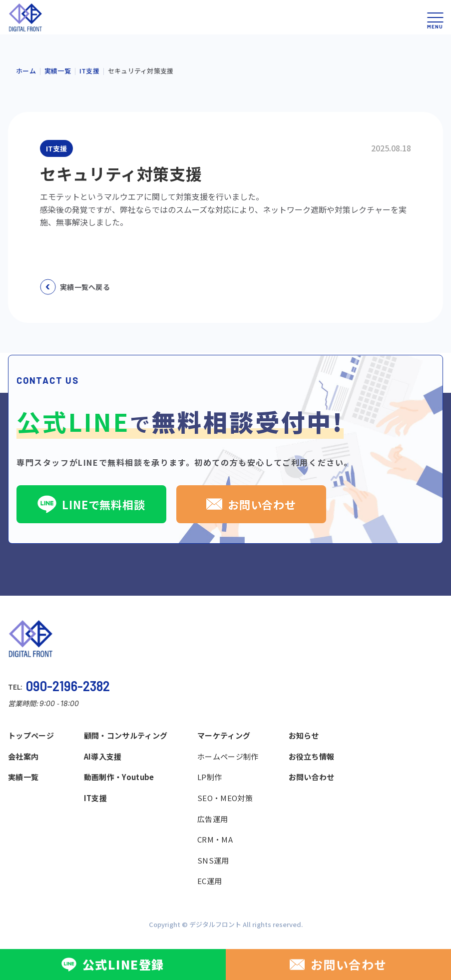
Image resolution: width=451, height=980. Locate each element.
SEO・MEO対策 (225, 798)
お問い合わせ (251, 504)
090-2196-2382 (68, 686)
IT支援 (95, 798)
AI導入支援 (103, 756)
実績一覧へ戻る (75, 287)
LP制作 (210, 777)
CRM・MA (215, 839)
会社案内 (23, 756)
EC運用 (210, 881)
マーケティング (224, 735)
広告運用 (213, 819)
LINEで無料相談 (91, 504)
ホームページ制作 (228, 756)
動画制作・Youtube (119, 777)
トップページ (31, 735)
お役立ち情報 (312, 756)
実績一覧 (23, 777)
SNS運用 (213, 860)
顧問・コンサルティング (126, 735)
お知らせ (304, 735)
